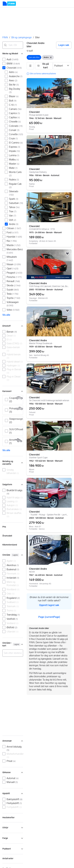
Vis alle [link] (6, 315)
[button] (30, 66)
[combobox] (13, 45)
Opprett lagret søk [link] (49, 605)
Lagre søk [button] (64, 45)
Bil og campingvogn (22, 37)
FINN (5, 37)
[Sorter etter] (62, 66)
